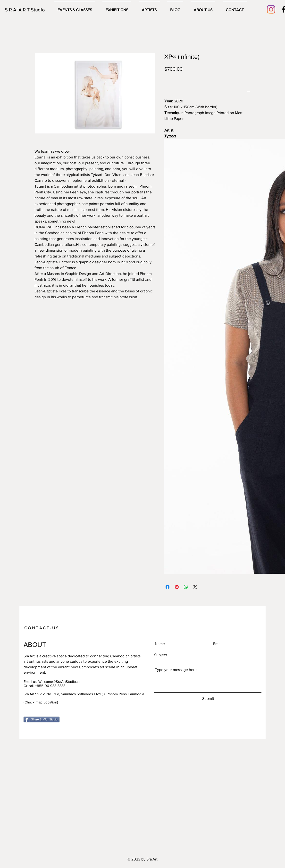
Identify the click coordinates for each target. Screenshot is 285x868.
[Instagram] (271, 9)
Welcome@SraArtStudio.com (61, 682)
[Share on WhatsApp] (186, 587)
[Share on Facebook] (168, 587)
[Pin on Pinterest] (177, 587)
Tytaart (170, 136)
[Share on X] (195, 587)
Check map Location (41, 702)
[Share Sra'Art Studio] (42, 719)
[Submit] (208, 699)
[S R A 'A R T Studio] (26, 10)
